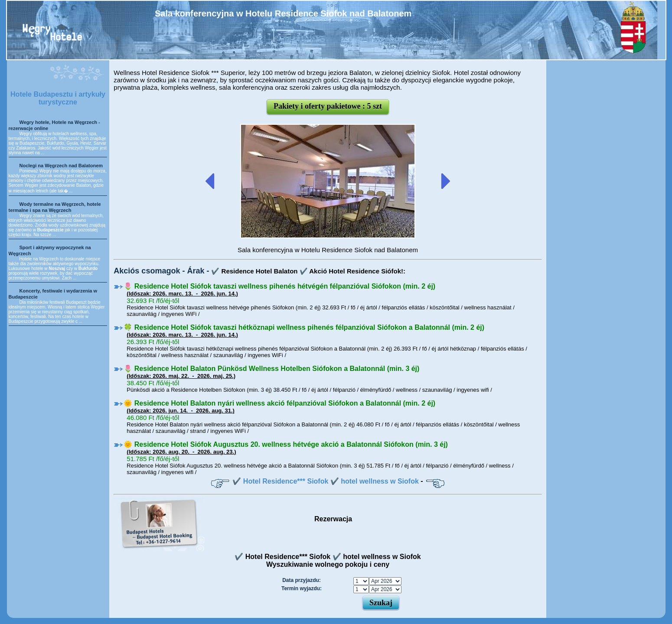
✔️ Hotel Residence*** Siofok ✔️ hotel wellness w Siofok (325, 481)
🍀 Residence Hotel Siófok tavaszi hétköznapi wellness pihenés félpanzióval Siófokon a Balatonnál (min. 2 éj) (304, 327)
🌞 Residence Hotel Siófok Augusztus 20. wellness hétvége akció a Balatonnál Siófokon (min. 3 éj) (286, 444)
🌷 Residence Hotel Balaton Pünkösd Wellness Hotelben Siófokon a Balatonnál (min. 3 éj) (271, 369)
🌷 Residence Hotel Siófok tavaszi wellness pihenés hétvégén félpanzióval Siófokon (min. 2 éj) (279, 286)
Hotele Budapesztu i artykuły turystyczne (58, 98)
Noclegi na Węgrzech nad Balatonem (61, 166)
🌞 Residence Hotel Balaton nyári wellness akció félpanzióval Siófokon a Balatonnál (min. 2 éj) (279, 403)
